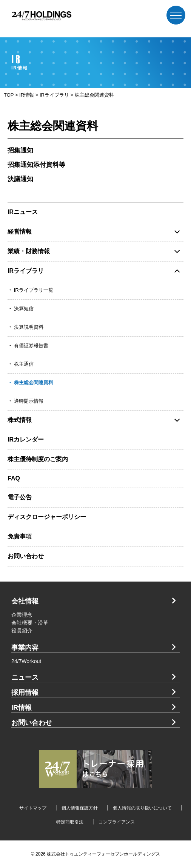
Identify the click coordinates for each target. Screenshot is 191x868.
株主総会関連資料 (34, 382)
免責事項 (20, 536)
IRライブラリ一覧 (34, 290)
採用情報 (25, 693)
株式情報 (20, 420)
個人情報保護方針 (80, 808)
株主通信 (24, 364)
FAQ (14, 478)
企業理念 (22, 615)
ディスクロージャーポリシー (47, 517)
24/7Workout (26, 661)
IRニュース (23, 212)
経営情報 (20, 232)
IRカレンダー (26, 439)
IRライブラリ (26, 271)
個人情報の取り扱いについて (142, 808)
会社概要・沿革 (30, 623)
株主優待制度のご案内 (38, 459)
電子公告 (20, 497)
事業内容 (25, 648)
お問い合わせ (26, 556)
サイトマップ (33, 808)
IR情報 (22, 708)
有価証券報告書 (31, 346)
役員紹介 (22, 631)
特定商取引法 (70, 822)
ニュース (25, 677)
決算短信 (24, 309)
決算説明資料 (29, 327)
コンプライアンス (117, 822)
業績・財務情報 (29, 251)
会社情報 (25, 601)
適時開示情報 (29, 401)
